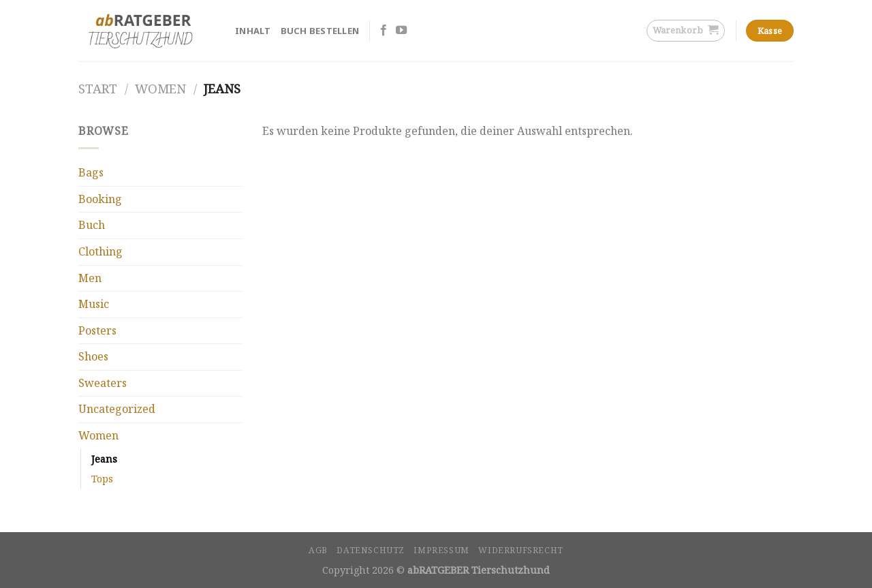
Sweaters (103, 383)
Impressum (441, 550)
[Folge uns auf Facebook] (384, 31)
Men (90, 278)
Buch (92, 225)
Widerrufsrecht (521, 550)
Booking (100, 199)
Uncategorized (117, 409)
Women (160, 88)
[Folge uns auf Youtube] (401, 31)
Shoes (93, 356)
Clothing (100, 251)
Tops (102, 479)
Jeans (104, 459)
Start (98, 88)
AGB (318, 550)
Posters (97, 330)
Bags (91, 172)
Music (94, 304)
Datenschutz (371, 550)
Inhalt (253, 31)
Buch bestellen (320, 31)
